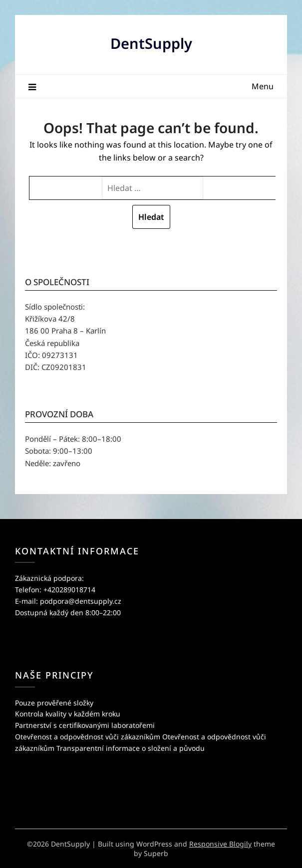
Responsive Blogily (220, 844)
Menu (263, 86)
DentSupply (151, 43)
